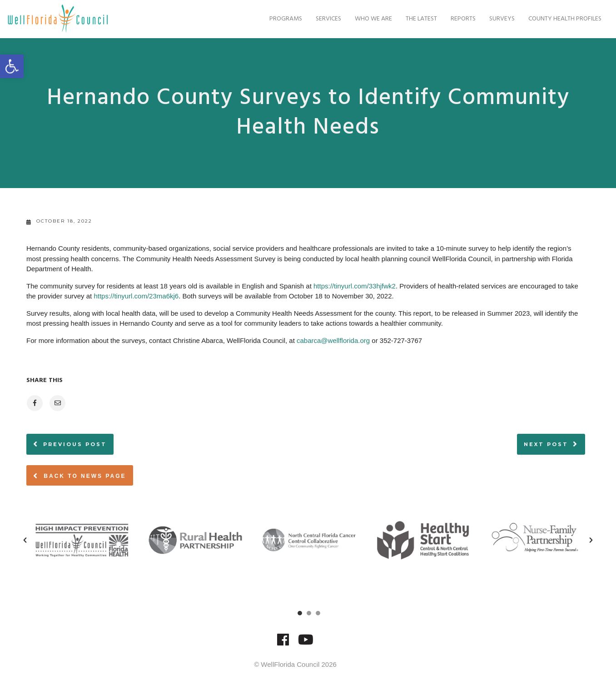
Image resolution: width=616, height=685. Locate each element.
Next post (546, 444)
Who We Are (368, 19)
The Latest (415, 19)
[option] (82, 540)
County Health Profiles (559, 19)
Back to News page (80, 476)
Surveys (496, 19)
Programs (280, 19)
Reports (457, 19)
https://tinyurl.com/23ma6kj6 (136, 296)
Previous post (75, 444)
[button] (25, 540)
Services (323, 19)
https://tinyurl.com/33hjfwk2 (355, 286)
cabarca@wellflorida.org (333, 340)
